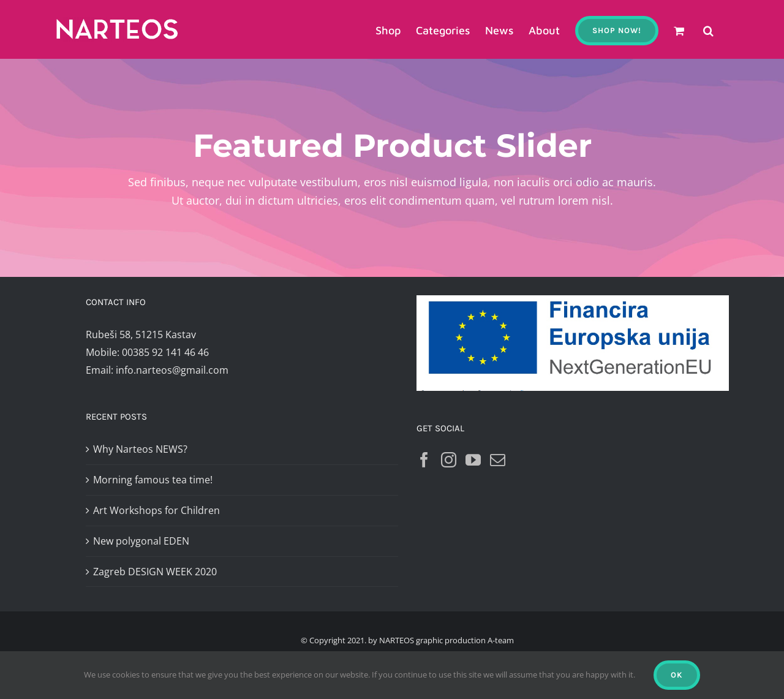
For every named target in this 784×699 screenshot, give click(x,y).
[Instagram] (449, 460)
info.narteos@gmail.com (172, 370)
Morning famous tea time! (153, 480)
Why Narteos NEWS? (140, 449)
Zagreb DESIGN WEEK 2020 (155, 572)
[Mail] (498, 460)
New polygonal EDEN (141, 541)
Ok (677, 675)
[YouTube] (473, 460)
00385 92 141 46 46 (165, 352)
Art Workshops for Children (156, 510)
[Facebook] (424, 460)
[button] (708, 29)
